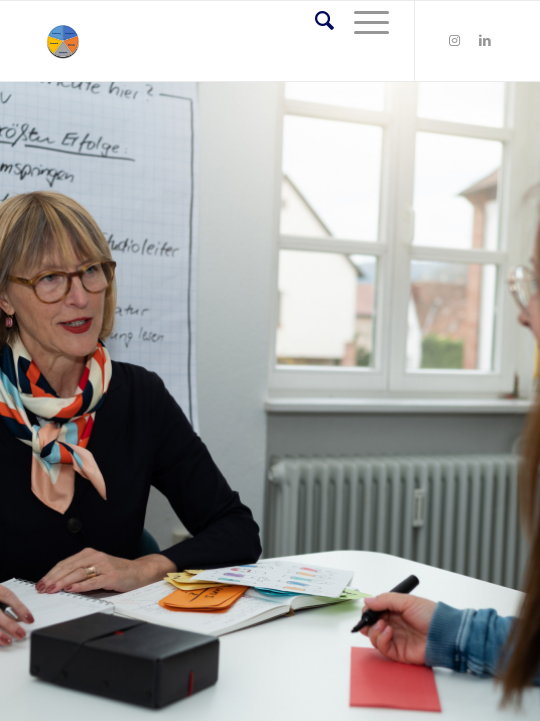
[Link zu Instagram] (455, 41)
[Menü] (361, 21)
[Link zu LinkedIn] (485, 41)
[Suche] (314, 21)
